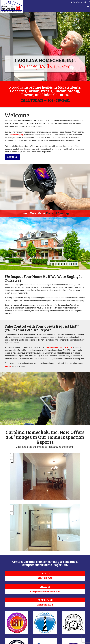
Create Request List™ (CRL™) (58, 347)
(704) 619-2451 (80, 2)
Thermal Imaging (16, 135)
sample (8, 366)
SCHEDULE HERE (45, 605)
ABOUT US (12, 157)
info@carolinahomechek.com (45, 591)
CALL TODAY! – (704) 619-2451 (45, 100)
